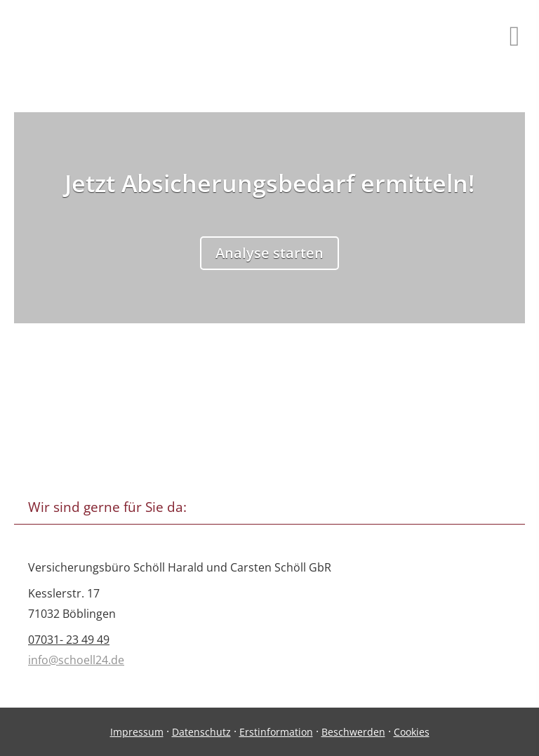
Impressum (137, 732)
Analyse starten (269, 253)
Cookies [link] (412, 732)
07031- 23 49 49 (69, 640)
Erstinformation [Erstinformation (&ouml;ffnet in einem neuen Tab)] (276, 732)
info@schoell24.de (76, 660)
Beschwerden (353, 732)
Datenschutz (201, 732)
